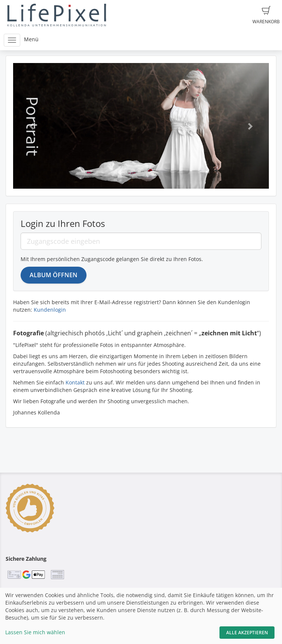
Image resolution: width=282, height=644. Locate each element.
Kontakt (75, 382)
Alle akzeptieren (247, 633)
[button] (32, 126)
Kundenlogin (50, 310)
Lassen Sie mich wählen (35, 632)
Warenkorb (266, 15)
